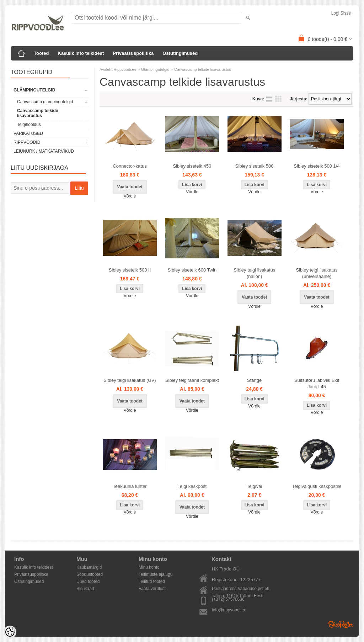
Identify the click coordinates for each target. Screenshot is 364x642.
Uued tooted (88, 582)
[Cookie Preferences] (10, 632)
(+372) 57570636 (228, 599)
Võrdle (130, 196)
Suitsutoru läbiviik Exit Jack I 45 (317, 383)
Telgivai (254, 486)
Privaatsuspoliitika (133, 53)
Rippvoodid (27, 142)
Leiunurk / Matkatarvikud (44, 151)
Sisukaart (85, 589)
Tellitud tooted (152, 582)
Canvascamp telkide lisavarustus (38, 113)
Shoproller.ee (341, 624)
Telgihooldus (29, 125)
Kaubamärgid (89, 567)
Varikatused (28, 133)
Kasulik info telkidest (81, 53)
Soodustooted (90, 574)
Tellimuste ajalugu (156, 574)
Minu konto (149, 567)
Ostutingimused (180, 53)
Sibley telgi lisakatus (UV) (130, 380)
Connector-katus (130, 166)
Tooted (41, 53)
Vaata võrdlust (152, 589)
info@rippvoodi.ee (229, 610)
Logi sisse (341, 13)
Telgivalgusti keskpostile (317, 486)
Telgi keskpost (192, 486)
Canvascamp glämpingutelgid (45, 102)
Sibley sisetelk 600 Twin (192, 270)
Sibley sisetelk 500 (255, 166)
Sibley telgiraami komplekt (192, 380)
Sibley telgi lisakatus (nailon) (254, 273)
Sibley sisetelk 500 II (130, 270)
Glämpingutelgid (34, 90)
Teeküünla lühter (130, 486)
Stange (254, 380)
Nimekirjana (269, 99)
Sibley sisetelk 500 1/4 (317, 166)
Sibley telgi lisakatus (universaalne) (317, 273)
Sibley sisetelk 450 (192, 166)
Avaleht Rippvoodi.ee (119, 69)
